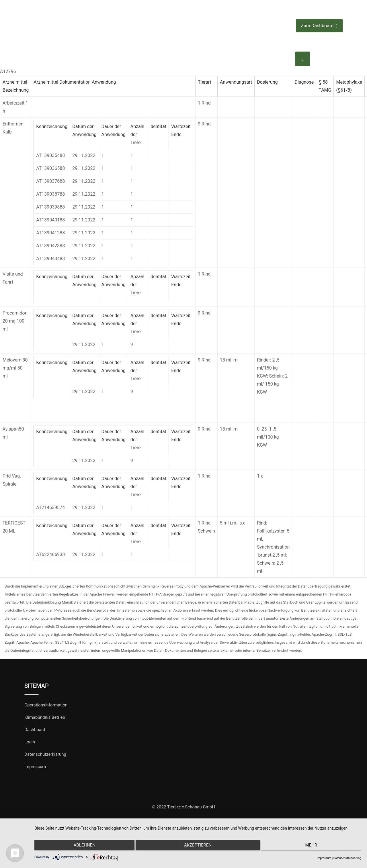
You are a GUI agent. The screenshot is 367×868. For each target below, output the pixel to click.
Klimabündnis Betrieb (45, 717)
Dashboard (35, 730)
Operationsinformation (46, 705)
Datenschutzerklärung (45, 754)
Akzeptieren (198, 846)
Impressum (35, 767)
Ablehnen (83, 846)
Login (30, 742)
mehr (313, 846)
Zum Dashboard (319, 26)
